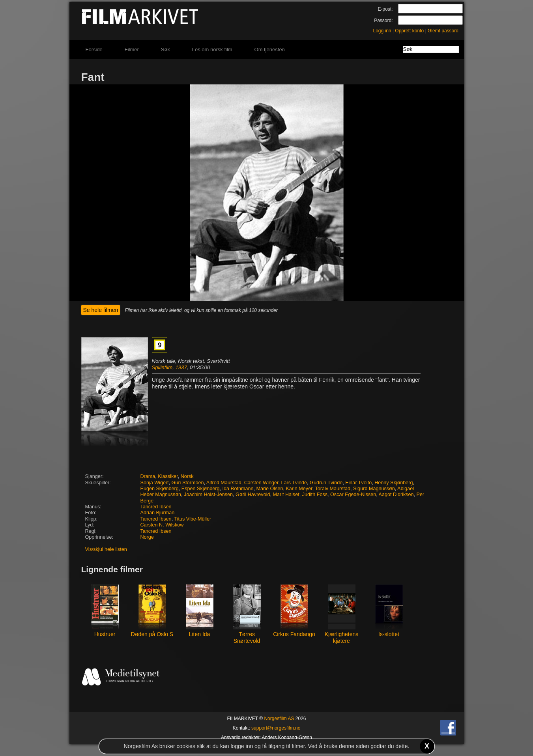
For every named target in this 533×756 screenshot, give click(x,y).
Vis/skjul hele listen (106, 549)
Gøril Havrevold (253, 495)
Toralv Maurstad (333, 489)
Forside (94, 49)
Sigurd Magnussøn (374, 489)
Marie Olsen (270, 489)
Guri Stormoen (188, 483)
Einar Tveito (358, 483)
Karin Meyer (299, 489)
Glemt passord (443, 31)
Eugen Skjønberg (160, 489)
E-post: (385, 9)
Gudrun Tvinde (326, 483)
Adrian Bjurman (158, 513)
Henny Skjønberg (394, 483)
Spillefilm (162, 367)
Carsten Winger (261, 483)
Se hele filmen (101, 310)
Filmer (132, 49)
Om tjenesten (270, 49)
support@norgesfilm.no (276, 728)
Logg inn (382, 31)
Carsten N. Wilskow (162, 525)
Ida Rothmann (238, 489)
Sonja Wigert (155, 483)
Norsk (187, 476)
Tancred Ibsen (156, 507)
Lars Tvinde (294, 483)
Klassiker (168, 476)
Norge (147, 537)
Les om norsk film (212, 49)
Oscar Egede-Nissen (353, 495)
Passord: (383, 21)
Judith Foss (315, 495)
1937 (181, 367)
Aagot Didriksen (396, 495)
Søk (166, 49)
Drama (148, 476)
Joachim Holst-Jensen (208, 495)
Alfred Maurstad (224, 483)
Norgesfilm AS (279, 719)
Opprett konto (409, 31)
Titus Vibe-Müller (193, 519)
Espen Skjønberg (201, 489)
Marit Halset (286, 495)
